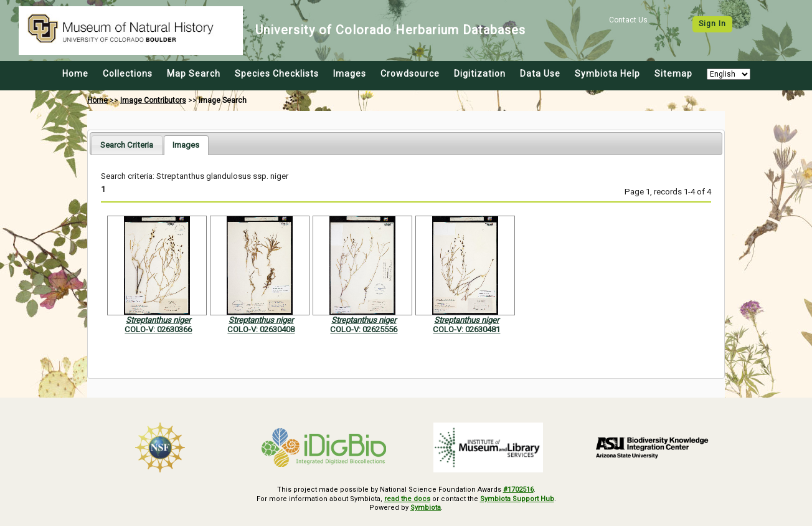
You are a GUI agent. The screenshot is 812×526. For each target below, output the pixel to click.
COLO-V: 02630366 (158, 329)
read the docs (407, 499)
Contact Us (628, 20)
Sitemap (673, 74)
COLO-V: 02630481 (466, 329)
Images (350, 74)
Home (75, 74)
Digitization (480, 74)
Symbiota (426, 508)
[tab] (127, 145)
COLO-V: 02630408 (261, 329)
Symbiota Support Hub (517, 499)
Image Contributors (153, 100)
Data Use (540, 74)
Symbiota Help (607, 74)
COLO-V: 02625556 (364, 329)
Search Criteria (127, 145)
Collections (128, 74)
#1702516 (518, 490)
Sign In (712, 24)
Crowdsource (410, 74)
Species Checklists (277, 74)
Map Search (194, 74)
